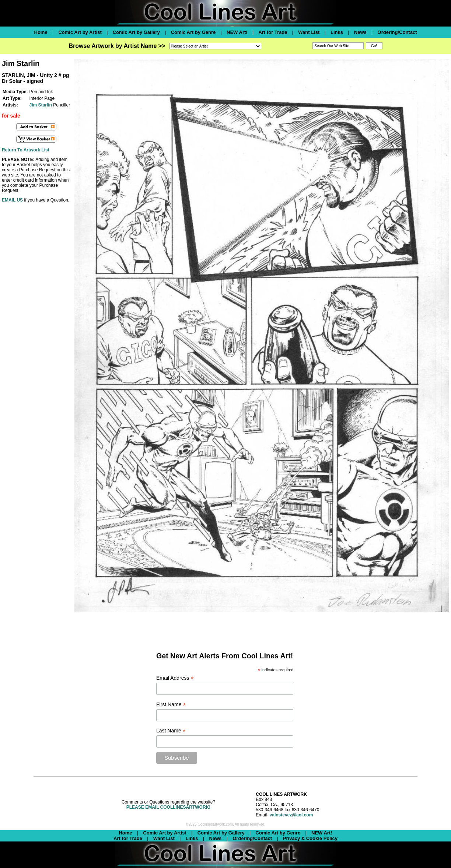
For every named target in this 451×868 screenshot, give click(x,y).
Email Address (175, 678)
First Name (171, 705)
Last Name (171, 731)
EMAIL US (12, 200)
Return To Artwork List (26, 150)
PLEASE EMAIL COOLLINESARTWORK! (168, 807)
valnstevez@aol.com (291, 815)
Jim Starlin (40, 105)
